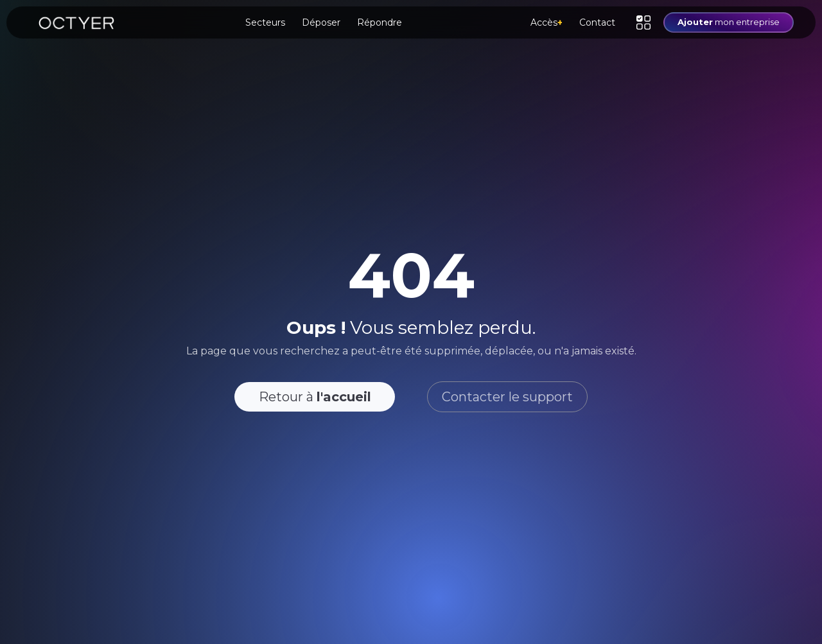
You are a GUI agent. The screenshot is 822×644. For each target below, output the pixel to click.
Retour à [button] (315, 397)
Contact (597, 22)
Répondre (380, 22)
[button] (643, 22)
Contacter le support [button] (507, 397)
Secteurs (265, 22)
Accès (547, 22)
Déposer (321, 22)
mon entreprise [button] (729, 22)
